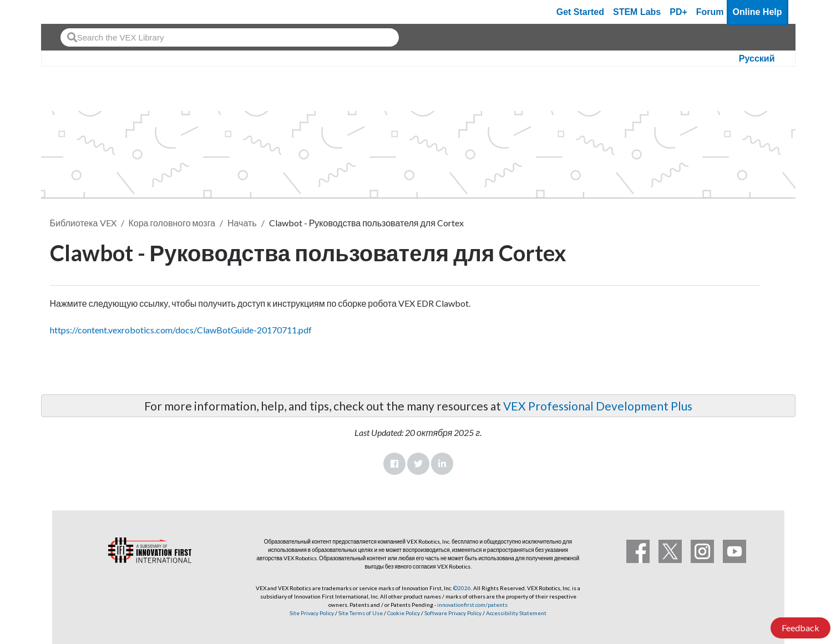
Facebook (394, 464)
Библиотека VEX (83, 223)
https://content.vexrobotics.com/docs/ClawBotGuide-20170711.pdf (181, 330)
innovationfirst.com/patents (472, 605)
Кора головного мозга (172, 223)
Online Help (758, 12)
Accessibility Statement (516, 613)
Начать (242, 223)
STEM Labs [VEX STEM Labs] (637, 12)
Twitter (418, 464)
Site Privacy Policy (312, 613)
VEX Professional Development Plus (598, 406)
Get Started (580, 12)
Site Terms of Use (360, 613)
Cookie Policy (404, 613)
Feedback (800, 628)
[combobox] (230, 37)
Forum (710, 12)
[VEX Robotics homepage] (71, 12)
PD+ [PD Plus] (678, 12)
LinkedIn (442, 464)
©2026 (462, 588)
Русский (757, 59)
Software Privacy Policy (453, 613)
